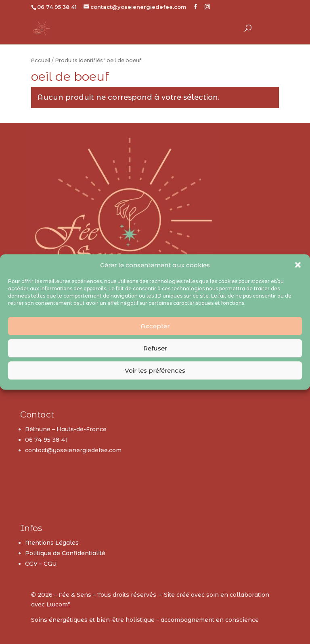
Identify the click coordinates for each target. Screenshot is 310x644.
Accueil (41, 60)
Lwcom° (59, 604)
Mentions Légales (52, 543)
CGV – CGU (41, 564)
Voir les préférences (155, 370)
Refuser (155, 348)
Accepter (155, 326)
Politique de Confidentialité (65, 553)
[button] (298, 265)
